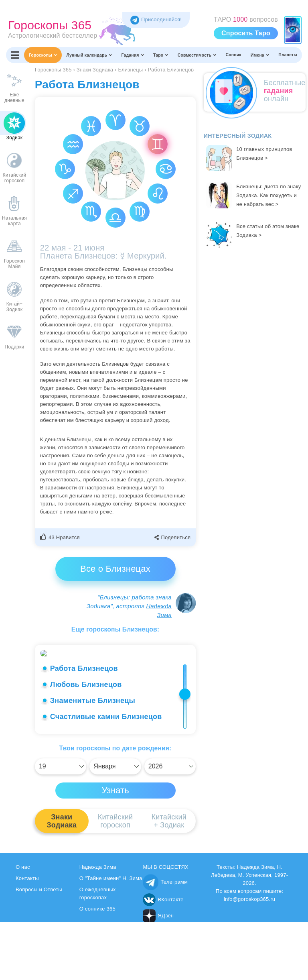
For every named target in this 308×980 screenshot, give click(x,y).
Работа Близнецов (84, 726)
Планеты (288, 55)
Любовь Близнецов (86, 742)
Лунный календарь (89, 55)
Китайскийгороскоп (115, 879)
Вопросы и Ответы (39, 947)
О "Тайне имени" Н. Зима (111, 936)
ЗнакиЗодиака (62, 879)
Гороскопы (43, 55)
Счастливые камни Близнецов (106, 774)
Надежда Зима (98, 925)
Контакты (27, 936)
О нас (23, 925)
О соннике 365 (97, 967)
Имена (260, 55)
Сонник (233, 55)
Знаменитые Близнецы (93, 758)
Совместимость (197, 55)
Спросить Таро (246, 33)
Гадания (133, 55)
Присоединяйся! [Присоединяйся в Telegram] (156, 19)
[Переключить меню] (15, 55)
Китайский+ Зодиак (169, 879)
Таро (161, 55)
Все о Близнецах (115, 569)
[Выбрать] (61, 824)
